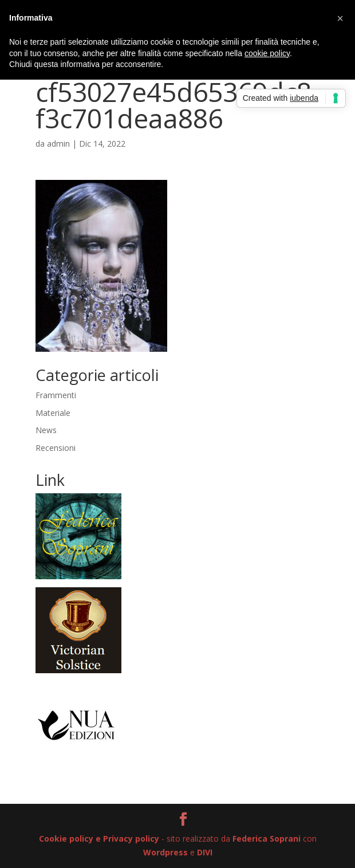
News (46, 430)
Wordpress (165, 852)
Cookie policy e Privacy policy (99, 838)
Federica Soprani (267, 838)
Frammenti (56, 395)
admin (58, 144)
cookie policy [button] (267, 53)
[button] (340, 18)
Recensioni (56, 448)
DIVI (205, 852)
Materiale (53, 413)
